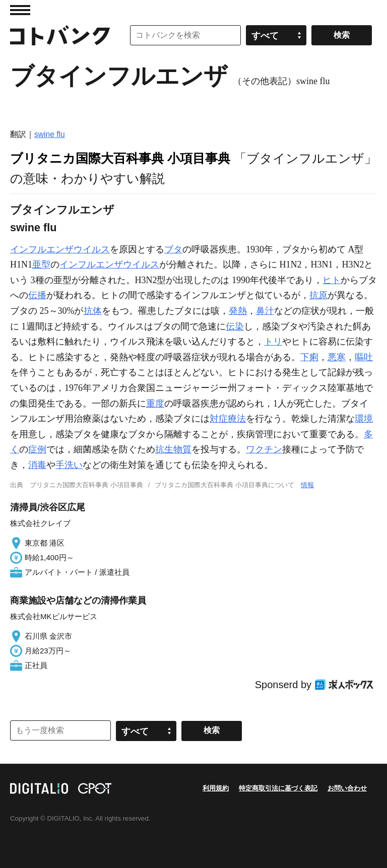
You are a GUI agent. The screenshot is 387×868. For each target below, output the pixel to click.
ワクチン (264, 449)
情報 (307, 485)
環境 (364, 419)
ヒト (332, 280)
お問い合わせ (347, 788)
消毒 (37, 465)
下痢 (309, 357)
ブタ (173, 249)
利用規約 (216, 788)
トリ (273, 342)
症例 (37, 449)
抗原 (318, 295)
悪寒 (337, 357)
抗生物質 (173, 449)
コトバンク (60, 35)
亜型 (41, 264)
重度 (155, 404)
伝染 (235, 326)
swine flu (50, 134)
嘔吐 (364, 357)
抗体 (93, 311)
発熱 (238, 311)
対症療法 (228, 419)
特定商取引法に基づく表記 (278, 788)
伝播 (37, 295)
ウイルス (92, 249)
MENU (20, 10)
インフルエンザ (42, 249)
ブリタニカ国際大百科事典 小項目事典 (120, 158)
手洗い (69, 465)
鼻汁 (265, 311)
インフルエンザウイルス (109, 264)
